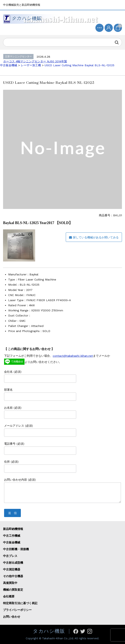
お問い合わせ (12, 617)
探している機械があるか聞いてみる (94, 237)
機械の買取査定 (13, 590)
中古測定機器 (12, 569)
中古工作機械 (12, 536)
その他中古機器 (13, 576)
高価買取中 (10, 583)
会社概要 (9, 596)
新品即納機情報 (13, 529)
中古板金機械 (12, 542)
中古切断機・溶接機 (16, 549)
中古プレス (10, 556)
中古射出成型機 (13, 563)
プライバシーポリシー (17, 610)
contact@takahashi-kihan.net (73, 356)
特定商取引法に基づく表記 (20, 603)
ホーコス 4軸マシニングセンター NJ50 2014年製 (35, 61)
